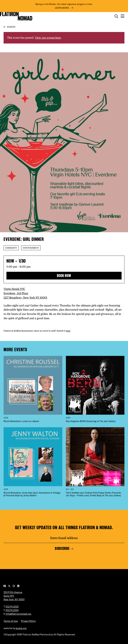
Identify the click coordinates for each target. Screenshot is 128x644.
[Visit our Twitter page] (9, 586)
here (68, 331)
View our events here (48, 38)
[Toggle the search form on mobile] (116, 16)
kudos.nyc (21, 628)
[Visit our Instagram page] (14, 586)
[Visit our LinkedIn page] (18, 586)
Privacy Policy (28, 621)
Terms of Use (11, 621)
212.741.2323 (12, 607)
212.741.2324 (12, 610)
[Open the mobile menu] (123, 16)
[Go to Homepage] (16, 16)
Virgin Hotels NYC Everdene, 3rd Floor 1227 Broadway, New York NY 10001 (25, 293)
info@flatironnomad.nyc (18, 614)
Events (11, 27)
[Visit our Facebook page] (5, 586)
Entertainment (31, 248)
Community (11, 248)
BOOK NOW (64, 276)
